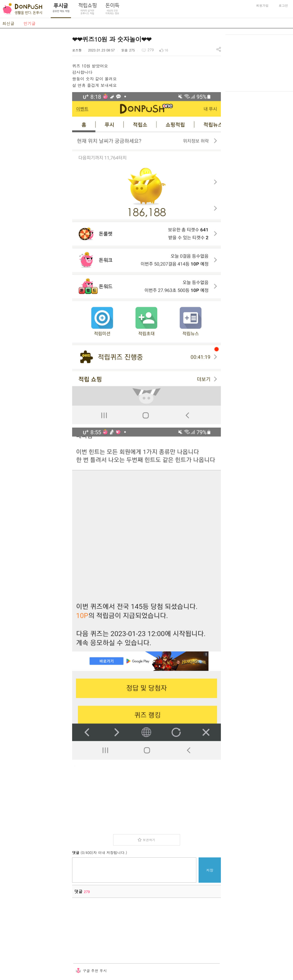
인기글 (30, 23)
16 (166, 50)
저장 (210, 870)
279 (151, 50)
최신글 (8, 23)
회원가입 (262, 5)
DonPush (23, 9)
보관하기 (149, 840)
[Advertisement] (34, 102)
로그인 (283, 5)
